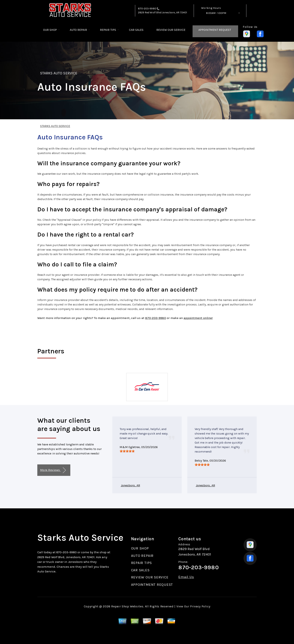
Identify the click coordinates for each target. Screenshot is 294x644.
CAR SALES (136, 30)
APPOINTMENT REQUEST (215, 30)
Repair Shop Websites (127, 606)
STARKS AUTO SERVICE (59, 73)
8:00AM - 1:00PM (216, 13)
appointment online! (198, 318)
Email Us (186, 577)
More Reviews (53, 470)
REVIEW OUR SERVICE (171, 30)
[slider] (127, 451)
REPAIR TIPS (108, 30)
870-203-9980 (147, 9)
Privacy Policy (200, 606)
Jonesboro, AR (130, 485)
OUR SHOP (50, 30)
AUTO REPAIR (78, 30)
